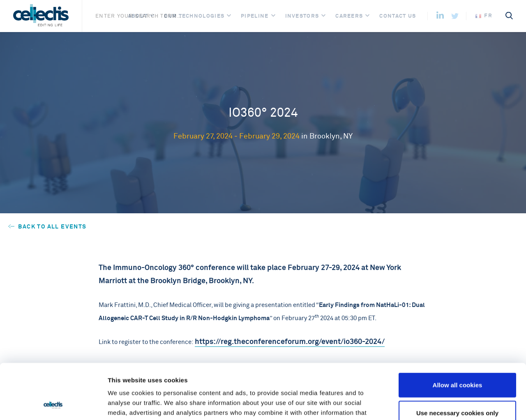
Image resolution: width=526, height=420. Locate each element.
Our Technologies (194, 16)
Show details (431, 404)
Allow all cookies (458, 333)
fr (484, 15)
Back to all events (47, 226)
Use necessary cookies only (457, 361)
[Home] (41, 16)
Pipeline (255, 16)
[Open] (152, 16)
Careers (349, 16)
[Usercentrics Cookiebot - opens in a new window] (53, 404)
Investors (302, 16)
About (138, 16)
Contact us (398, 16)
